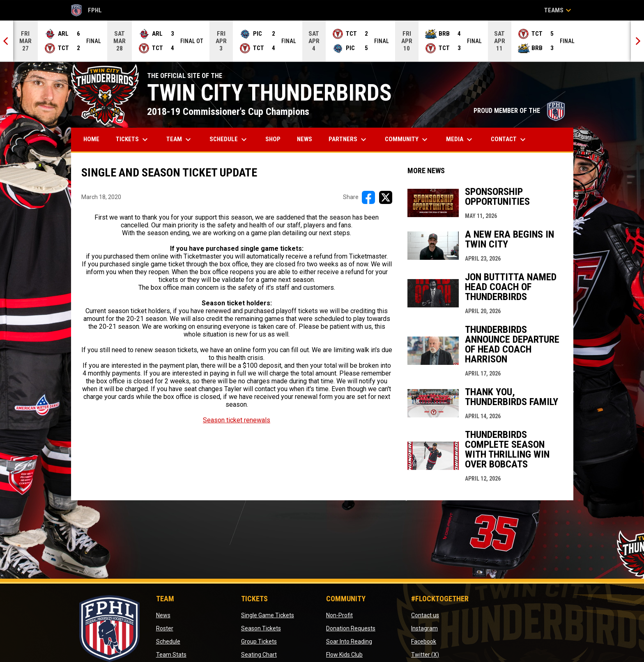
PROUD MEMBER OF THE (519, 111)
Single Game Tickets (268, 615)
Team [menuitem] (180, 140)
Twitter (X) (425, 655)
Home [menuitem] (91, 139)
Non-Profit (339, 615)
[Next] (637, 41)
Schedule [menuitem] (229, 140)
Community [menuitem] (407, 140)
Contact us (425, 615)
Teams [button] (559, 10)
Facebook (424, 641)
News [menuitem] (305, 139)
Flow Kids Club (344, 655)
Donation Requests (351, 628)
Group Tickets (259, 641)
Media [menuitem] (460, 140)
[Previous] (7, 41)
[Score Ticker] (322, 41)
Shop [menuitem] (276, 139)
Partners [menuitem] (348, 140)
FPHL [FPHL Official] (87, 10)
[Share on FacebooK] (368, 197)
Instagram (424, 628)
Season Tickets (261, 628)
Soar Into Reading (349, 641)
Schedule (168, 641)
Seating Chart (259, 655)
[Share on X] (386, 197)
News (163, 615)
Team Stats (171, 655)
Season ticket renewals (237, 420)
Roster (165, 628)
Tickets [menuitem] (133, 140)
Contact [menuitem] (509, 140)
